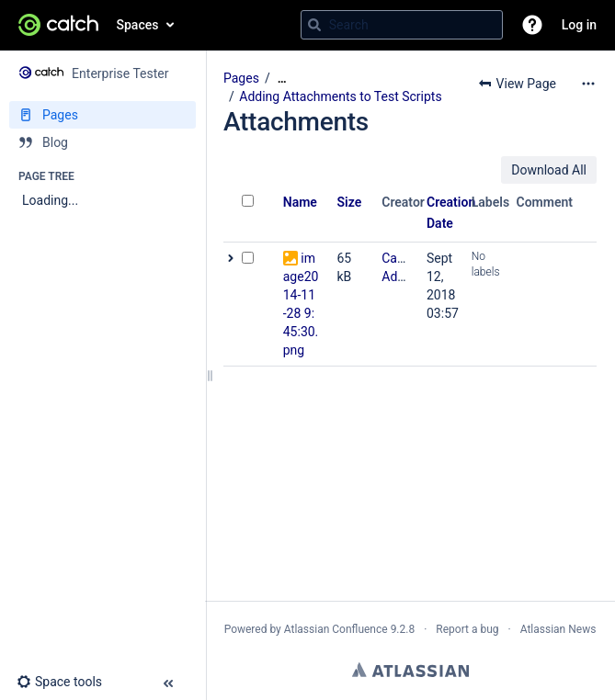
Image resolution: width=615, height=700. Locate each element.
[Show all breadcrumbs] (282, 79)
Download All (549, 170)
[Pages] (102, 115)
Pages (241, 78)
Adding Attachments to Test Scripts (340, 96)
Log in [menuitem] (579, 25)
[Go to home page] (58, 25)
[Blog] (102, 142)
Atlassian (410, 670)
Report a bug (467, 629)
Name (300, 202)
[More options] (588, 84)
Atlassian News (558, 629)
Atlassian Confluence (336, 629)
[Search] (314, 25)
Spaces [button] (138, 25)
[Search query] (402, 25)
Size (350, 202)
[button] (532, 25)
